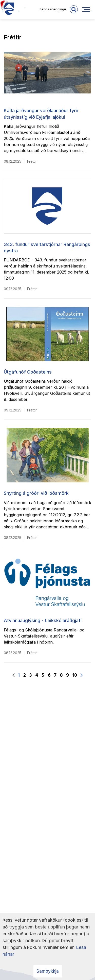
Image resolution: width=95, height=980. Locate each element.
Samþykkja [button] (48, 971)
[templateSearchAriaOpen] (74, 9)
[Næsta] (82, 675)
